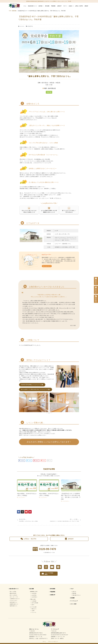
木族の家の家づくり (32, 6)
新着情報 (14, 11)
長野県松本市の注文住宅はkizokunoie (53, 642)
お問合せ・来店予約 (79, 6)
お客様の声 (59, 6)
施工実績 (41, 6)
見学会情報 (47, 6)
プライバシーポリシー (53, 639)
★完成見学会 (30, 26)
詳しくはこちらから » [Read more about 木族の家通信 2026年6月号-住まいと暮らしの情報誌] (21, 495)
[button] (49, 92)
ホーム (25, 6)
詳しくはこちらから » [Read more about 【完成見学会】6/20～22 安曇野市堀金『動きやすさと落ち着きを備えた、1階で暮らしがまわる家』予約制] (65, 499)
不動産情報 (53, 6)
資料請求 (86, 6)
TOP (10, 11)
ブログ (65, 6)
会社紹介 (71, 6)
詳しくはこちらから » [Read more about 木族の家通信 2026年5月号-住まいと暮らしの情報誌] (43, 495)
